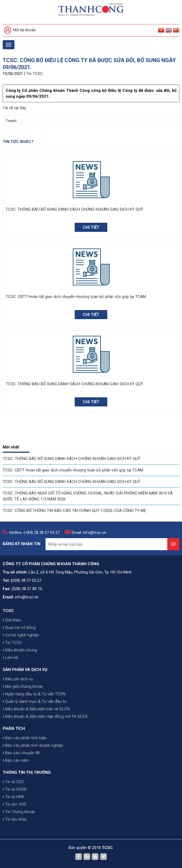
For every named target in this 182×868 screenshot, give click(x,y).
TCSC (8, 611)
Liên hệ (10, 658)
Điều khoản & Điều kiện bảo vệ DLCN (36, 709)
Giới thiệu (12, 620)
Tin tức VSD (15, 804)
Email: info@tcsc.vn (89, 533)
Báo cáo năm (16, 760)
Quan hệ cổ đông (19, 628)
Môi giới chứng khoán (23, 686)
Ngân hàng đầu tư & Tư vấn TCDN (34, 694)
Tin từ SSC (14, 782)
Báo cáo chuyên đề (21, 753)
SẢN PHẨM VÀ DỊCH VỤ (25, 670)
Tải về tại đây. (15, 108)
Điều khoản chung (20, 650)
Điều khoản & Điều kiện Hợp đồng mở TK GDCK (45, 716)
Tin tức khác (15, 819)
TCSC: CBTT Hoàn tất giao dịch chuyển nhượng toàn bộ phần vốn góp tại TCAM (73, 470)
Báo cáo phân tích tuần (25, 738)
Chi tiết (91, 227)
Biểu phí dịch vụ (18, 679)
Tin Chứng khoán (19, 812)
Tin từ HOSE (15, 789)
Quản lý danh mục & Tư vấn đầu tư (35, 701)
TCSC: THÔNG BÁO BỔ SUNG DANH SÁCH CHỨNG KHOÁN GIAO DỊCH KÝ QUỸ (71, 459)
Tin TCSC (35, 74)
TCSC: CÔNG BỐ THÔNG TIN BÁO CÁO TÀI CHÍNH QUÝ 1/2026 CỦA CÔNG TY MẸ (74, 511)
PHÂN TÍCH (14, 729)
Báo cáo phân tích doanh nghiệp (33, 745)
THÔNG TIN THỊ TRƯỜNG (27, 772)
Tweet (11, 121)
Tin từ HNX (13, 797)
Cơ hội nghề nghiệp (21, 635)
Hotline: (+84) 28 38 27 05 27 (35, 533)
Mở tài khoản (20, 30)
